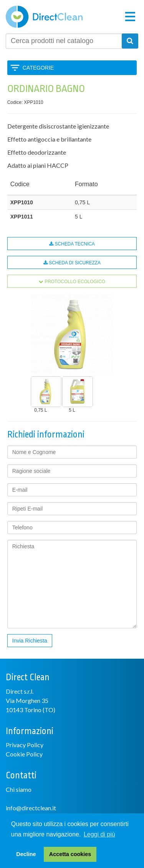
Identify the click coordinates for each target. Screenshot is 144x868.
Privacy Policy (25, 745)
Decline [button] (26, 854)
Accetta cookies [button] (70, 854)
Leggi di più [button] (99, 834)
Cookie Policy (24, 754)
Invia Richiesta (30, 641)
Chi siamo (19, 789)
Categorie (38, 68)
